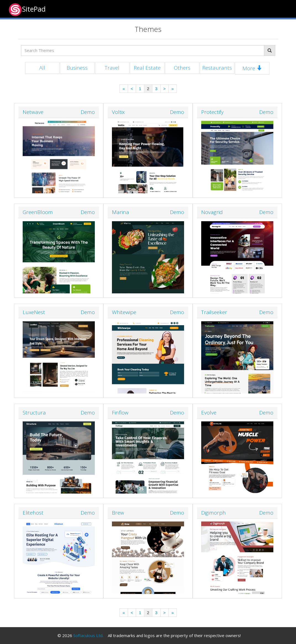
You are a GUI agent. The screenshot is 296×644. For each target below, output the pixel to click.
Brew (118, 513)
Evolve (209, 413)
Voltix (118, 112)
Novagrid (212, 212)
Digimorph (214, 513)
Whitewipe (124, 312)
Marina (121, 212)
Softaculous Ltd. (88, 635)
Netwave (33, 112)
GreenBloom (38, 212)
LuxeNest (34, 312)
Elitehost (33, 513)
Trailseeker (214, 312)
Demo (88, 112)
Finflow (120, 413)
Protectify (212, 112)
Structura (34, 413)
